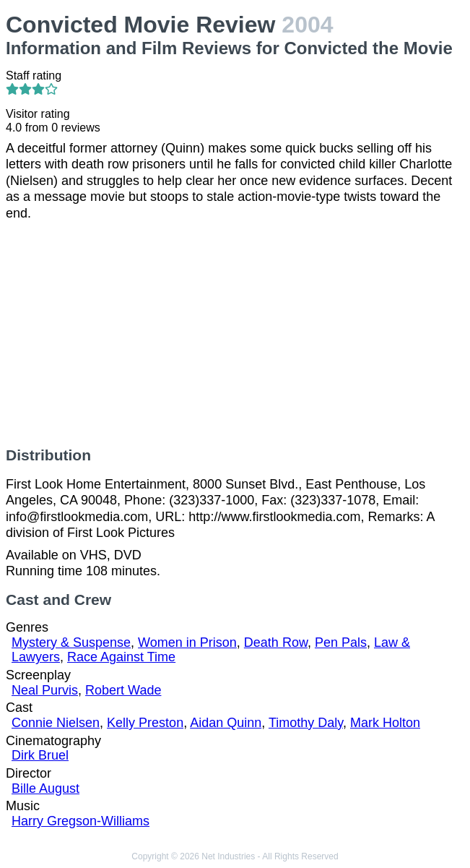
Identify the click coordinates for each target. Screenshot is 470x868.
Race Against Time (121, 657)
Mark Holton (385, 723)
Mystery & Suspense (71, 643)
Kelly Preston (145, 723)
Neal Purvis (45, 690)
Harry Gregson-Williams (80, 821)
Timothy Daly (306, 723)
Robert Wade (123, 690)
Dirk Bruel (40, 755)
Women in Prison (187, 643)
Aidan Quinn (226, 723)
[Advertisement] (235, 334)
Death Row (276, 643)
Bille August (45, 788)
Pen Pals (341, 643)
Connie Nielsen (56, 723)
